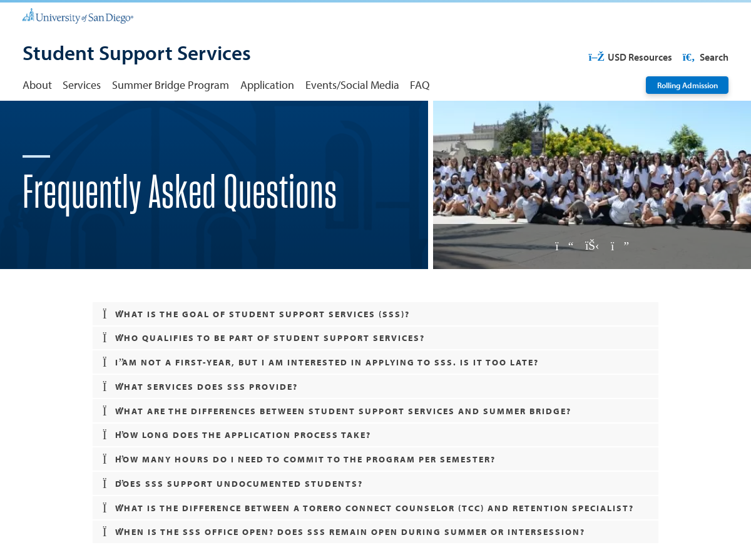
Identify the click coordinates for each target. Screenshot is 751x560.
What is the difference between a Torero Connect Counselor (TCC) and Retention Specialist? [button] (368, 508)
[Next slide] (620, 246)
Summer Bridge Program (171, 85)
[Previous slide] (565, 246)
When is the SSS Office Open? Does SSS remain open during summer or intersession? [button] (344, 532)
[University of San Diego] (78, 15)
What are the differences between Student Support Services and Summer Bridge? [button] (337, 411)
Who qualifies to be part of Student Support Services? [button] (264, 338)
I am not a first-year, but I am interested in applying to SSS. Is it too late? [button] (321, 362)
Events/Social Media (352, 85)
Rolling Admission (687, 85)
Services (82, 85)
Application (267, 85)
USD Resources (630, 57)
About (37, 85)
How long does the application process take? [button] (237, 435)
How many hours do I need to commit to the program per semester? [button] (299, 459)
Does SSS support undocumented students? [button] (233, 483)
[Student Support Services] (137, 54)
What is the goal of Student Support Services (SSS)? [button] (256, 314)
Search (704, 57)
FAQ (420, 85)
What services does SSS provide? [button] (200, 386)
